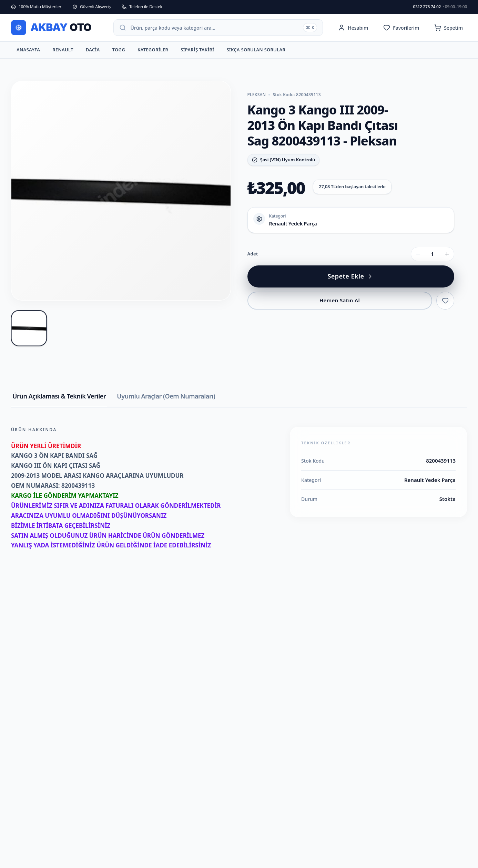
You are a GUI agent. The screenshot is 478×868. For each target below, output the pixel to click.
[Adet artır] (447, 254)
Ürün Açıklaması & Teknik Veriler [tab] (59, 396)
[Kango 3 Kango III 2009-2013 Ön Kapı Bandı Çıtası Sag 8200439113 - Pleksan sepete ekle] (351, 276)
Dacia (93, 51)
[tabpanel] (239, 499)
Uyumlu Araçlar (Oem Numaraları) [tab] (166, 396)
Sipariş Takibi (197, 51)
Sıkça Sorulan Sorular (256, 51)
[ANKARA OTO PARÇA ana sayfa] (57, 28)
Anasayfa (28, 51)
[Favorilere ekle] (445, 301)
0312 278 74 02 (440, 7)
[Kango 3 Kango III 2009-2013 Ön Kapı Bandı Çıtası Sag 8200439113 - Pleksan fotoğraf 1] (29, 328)
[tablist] (239, 400)
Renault (63, 51)
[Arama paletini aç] (218, 28)
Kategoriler (153, 51)
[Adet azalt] (418, 254)
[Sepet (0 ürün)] (449, 28)
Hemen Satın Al (340, 300)
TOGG (119, 51)
